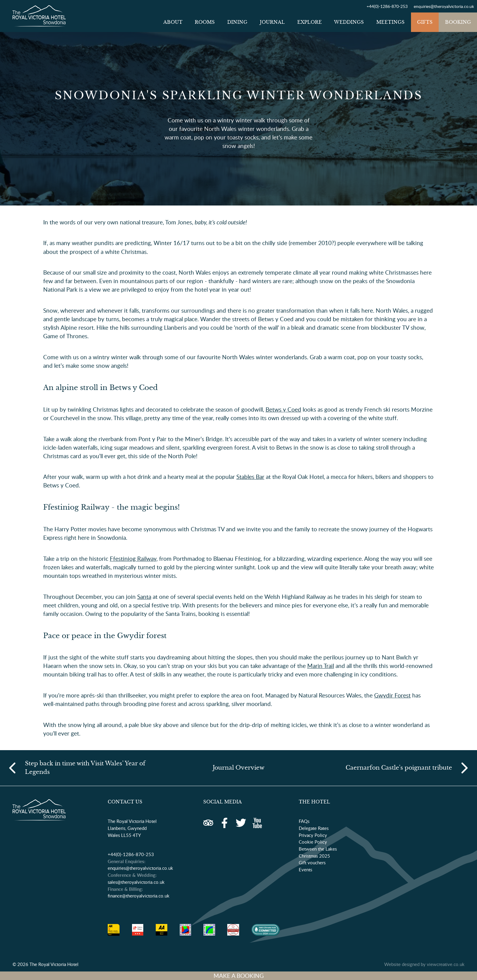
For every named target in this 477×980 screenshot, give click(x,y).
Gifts (425, 22)
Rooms (205, 22)
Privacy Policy (313, 835)
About (173, 22)
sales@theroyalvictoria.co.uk (136, 882)
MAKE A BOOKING (239, 976)
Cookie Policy (313, 842)
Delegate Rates (314, 828)
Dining (237, 22)
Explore (310, 22)
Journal (272, 22)
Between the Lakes (318, 849)
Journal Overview (238, 768)
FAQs (304, 821)
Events (305, 869)
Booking (458, 22)
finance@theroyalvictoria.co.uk (139, 896)
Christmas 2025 (314, 856)
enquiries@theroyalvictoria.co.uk (444, 6)
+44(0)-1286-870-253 (387, 6)
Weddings (349, 22)
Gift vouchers (312, 862)
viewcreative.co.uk (446, 964)
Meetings (390, 22)
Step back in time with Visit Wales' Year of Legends (85, 768)
